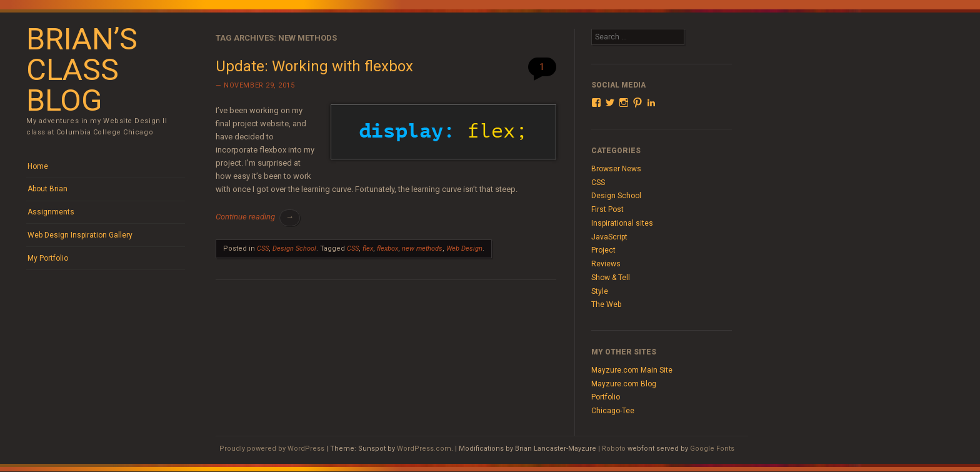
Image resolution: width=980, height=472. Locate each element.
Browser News (616, 169)
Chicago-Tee (613, 411)
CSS (263, 249)
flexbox (387, 249)
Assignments (51, 212)
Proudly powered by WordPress (272, 449)
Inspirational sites (622, 223)
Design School (294, 249)
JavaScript (609, 237)
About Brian (47, 189)
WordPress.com (424, 449)
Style (600, 291)
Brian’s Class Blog (82, 70)
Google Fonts (712, 449)
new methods (422, 249)
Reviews (606, 264)
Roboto (614, 449)
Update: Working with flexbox (314, 66)
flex (368, 249)
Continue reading (258, 217)
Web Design (464, 249)
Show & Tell (611, 278)
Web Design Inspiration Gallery (80, 235)
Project (603, 250)
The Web (606, 304)
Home (38, 166)
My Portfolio (48, 258)
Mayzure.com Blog (624, 384)
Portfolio (606, 397)
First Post (607, 209)
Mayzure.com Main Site (632, 370)
